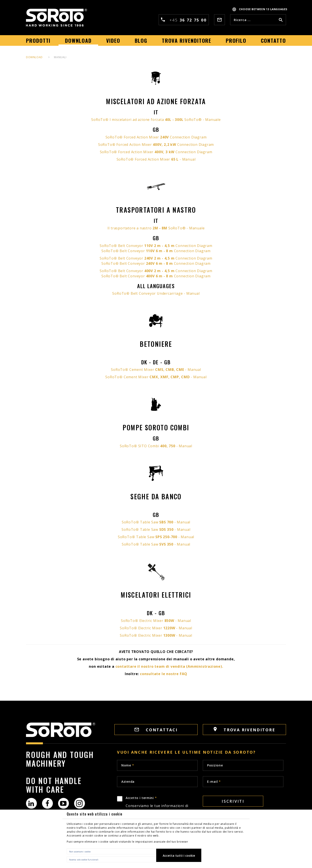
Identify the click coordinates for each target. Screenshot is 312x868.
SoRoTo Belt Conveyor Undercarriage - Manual (156, 293)
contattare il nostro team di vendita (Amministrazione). (169, 666)
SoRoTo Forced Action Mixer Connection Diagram (156, 137)
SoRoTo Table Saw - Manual (156, 522)
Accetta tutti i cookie (179, 856)
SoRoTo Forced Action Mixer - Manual (156, 159)
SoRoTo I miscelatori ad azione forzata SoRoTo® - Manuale (156, 120)
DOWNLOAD (34, 57)
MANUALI (60, 57)
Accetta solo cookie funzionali (84, 860)
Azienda (128, 782)
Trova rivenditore (245, 730)
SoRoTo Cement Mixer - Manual (156, 370)
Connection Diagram (194, 258)
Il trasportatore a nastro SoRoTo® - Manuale (156, 228)
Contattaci (156, 730)
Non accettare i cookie (80, 852)
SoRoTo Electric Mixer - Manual (156, 621)
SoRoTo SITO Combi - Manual (156, 446)
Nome (128, 765)
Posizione (215, 765)
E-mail (214, 782)
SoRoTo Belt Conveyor (138, 258)
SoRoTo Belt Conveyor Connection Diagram (156, 246)
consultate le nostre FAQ (164, 674)
